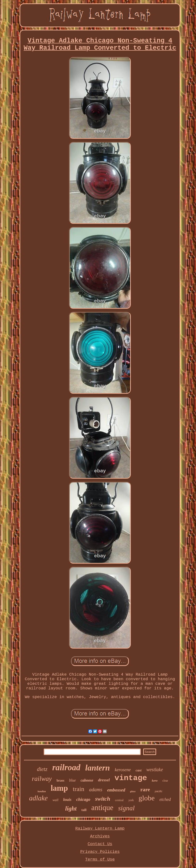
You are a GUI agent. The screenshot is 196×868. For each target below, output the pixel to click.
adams (96, 790)
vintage (131, 778)
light (71, 808)
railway (42, 779)
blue (72, 780)
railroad (66, 767)
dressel (104, 780)
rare (145, 789)
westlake (155, 770)
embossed (116, 790)
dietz (42, 769)
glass (133, 791)
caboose (87, 780)
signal (126, 808)
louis (67, 800)
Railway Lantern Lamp (100, 829)
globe (147, 798)
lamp (59, 788)
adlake (38, 798)
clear (165, 781)
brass (60, 780)
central (119, 800)
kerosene (123, 770)
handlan (42, 791)
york (131, 800)
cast (139, 770)
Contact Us (100, 844)
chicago (83, 799)
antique (102, 808)
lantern (98, 768)
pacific (158, 791)
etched (165, 799)
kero (155, 780)
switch (103, 799)
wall (56, 800)
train (78, 789)
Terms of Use (100, 859)
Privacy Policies (100, 852)
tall (84, 810)
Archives (100, 836)
